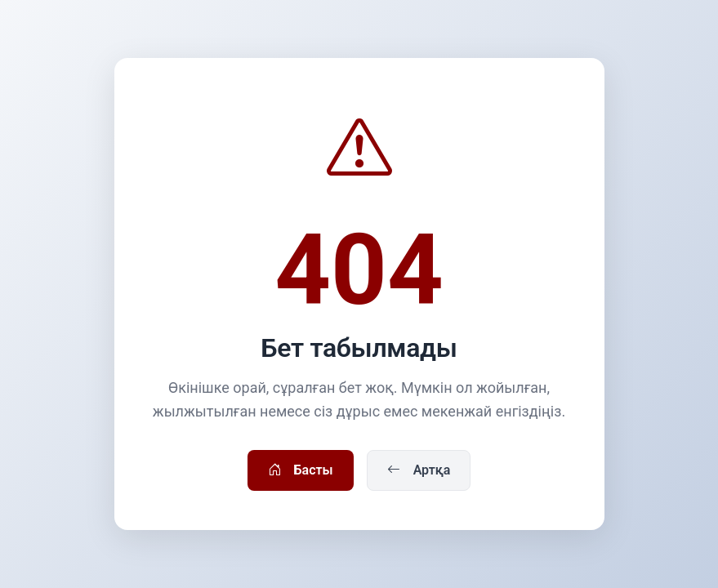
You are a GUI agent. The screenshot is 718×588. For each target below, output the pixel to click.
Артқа (419, 470)
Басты (301, 470)
